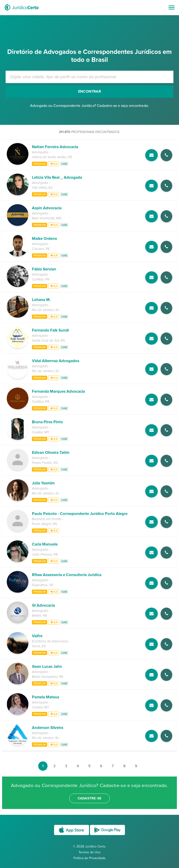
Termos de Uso (89, 852)
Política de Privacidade (89, 858)
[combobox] (89, 77)
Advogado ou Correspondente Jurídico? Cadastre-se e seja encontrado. (89, 106)
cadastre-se (89, 798)
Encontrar (89, 91)
